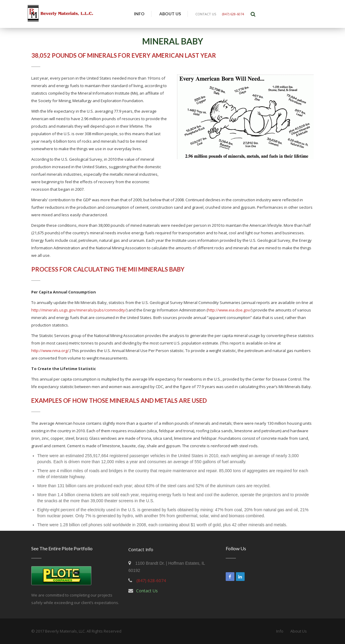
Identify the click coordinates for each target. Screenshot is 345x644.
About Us (170, 14)
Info (139, 14)
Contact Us (147, 591)
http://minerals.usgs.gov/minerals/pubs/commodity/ (79, 310)
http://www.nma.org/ (50, 351)
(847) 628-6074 (233, 14)
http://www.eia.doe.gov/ (230, 310)
